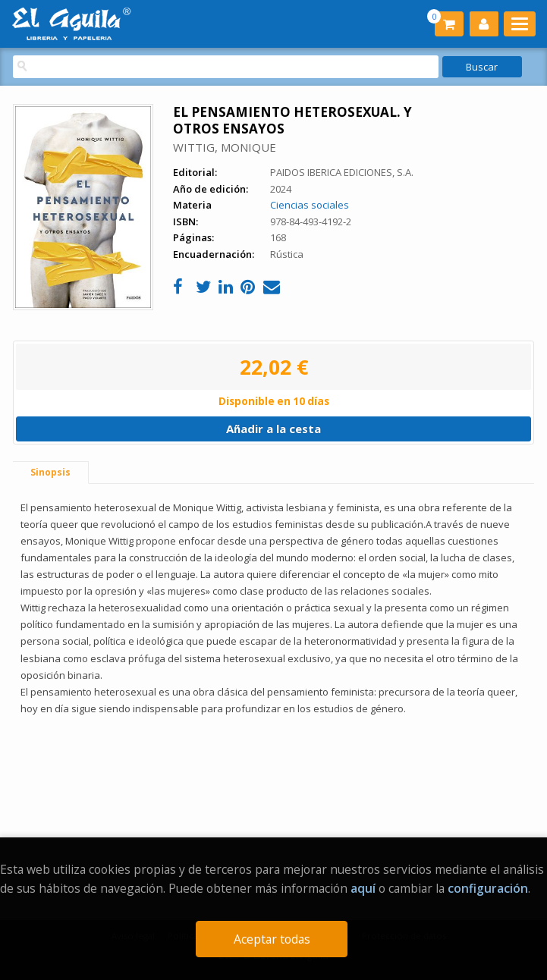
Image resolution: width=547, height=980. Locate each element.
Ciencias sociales (310, 205)
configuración (488, 888)
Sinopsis (50, 472)
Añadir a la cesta (273, 429)
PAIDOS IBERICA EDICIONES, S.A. (342, 172)
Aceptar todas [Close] (272, 939)
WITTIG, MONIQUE (225, 147)
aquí (363, 888)
